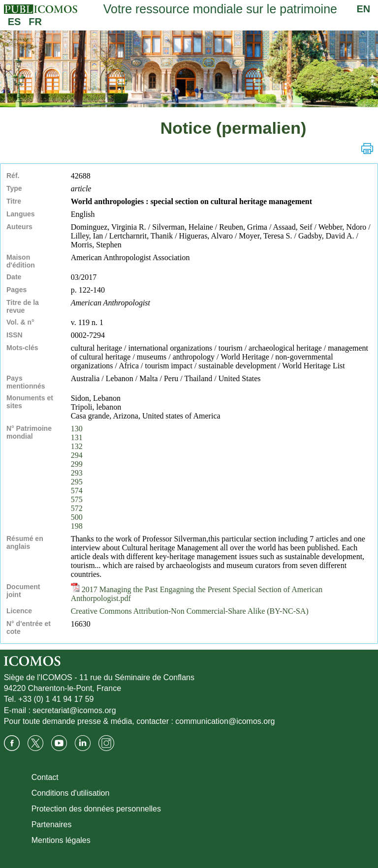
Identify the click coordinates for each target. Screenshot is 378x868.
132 (77, 446)
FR (35, 22)
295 (77, 482)
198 (77, 526)
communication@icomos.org (225, 721)
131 (77, 437)
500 (77, 517)
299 (77, 464)
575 (77, 499)
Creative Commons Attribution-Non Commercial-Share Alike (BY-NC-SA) (190, 611)
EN (364, 9)
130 (77, 429)
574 (77, 491)
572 (77, 508)
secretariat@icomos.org (74, 710)
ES (15, 22)
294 (77, 455)
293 (77, 473)
